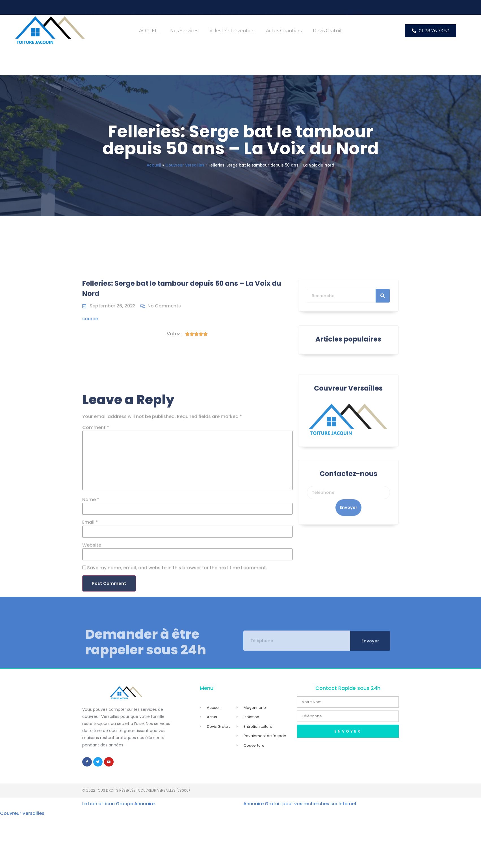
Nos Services (184, 31)
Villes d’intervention (232, 31)
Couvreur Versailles (185, 165)
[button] (430, 31)
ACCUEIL (149, 31)
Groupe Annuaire (135, 806)
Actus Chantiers (284, 31)
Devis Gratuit (327, 31)
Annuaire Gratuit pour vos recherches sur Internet (300, 806)
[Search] (383, 320)
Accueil (154, 165)
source (90, 327)
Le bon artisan (98, 806)
